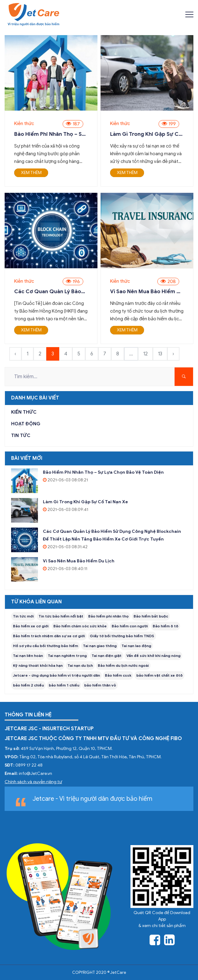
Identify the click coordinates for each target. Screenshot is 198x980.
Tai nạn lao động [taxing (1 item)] (136, 646)
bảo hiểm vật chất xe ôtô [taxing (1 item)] (159, 675)
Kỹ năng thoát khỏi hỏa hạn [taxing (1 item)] (38, 665)
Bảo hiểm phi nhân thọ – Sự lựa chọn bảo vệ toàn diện (50, 134)
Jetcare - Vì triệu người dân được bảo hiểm (92, 799)
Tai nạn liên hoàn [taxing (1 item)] (28, 656)
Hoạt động (26, 424)
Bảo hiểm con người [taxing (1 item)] (130, 626)
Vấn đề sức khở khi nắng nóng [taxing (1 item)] (153, 656)
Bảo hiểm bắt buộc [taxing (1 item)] (151, 616)
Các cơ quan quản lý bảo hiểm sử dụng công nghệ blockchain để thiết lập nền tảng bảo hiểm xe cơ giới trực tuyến (51, 292)
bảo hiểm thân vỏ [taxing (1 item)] (100, 685)
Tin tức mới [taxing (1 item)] (23, 616)
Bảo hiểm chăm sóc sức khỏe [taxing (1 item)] (80, 626)
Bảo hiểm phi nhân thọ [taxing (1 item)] (108, 616)
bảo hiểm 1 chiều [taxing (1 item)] (64, 685)
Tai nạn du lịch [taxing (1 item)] (80, 665)
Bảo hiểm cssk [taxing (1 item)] (118, 675)
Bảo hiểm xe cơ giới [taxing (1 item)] (31, 626)
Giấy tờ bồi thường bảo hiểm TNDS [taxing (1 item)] (122, 636)
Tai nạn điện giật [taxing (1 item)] (107, 656)
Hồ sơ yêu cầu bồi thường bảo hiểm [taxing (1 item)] (45, 646)
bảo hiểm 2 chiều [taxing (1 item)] (28, 685)
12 (145, 354)
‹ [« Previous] (15, 354)
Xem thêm (31, 173)
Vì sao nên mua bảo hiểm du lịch (147, 292)
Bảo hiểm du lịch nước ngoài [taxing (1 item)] (123, 665)
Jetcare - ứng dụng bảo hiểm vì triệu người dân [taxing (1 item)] (56, 675)
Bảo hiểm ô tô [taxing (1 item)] (165, 626)
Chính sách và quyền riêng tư (33, 782)
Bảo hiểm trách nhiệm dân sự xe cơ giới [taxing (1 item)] (49, 636)
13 (160, 354)
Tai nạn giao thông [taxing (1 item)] (100, 646)
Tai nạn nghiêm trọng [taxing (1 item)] (67, 656)
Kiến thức (24, 124)
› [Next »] (173, 354)
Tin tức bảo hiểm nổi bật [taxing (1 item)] (61, 616)
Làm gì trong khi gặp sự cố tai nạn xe (146, 134)
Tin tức (21, 435)
